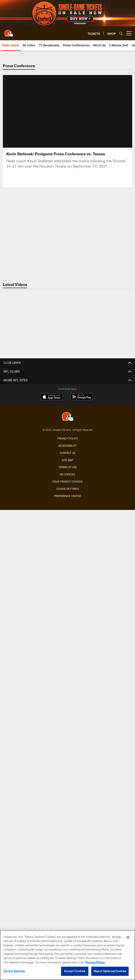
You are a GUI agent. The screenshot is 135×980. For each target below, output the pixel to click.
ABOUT (67, 757)
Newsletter (67, 796)
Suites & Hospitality (68, 575)
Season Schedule (67, 641)
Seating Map (67, 591)
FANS (67, 676)
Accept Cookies (75, 971)
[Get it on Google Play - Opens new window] (82, 865)
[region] (67, 955)
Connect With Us (67, 812)
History (68, 443)
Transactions (68, 412)
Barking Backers (68, 730)
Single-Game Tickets (67, 552)
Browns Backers (67, 715)
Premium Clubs (68, 583)
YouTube (67, 532)
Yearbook (68, 451)
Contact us (68, 919)
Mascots (68, 707)
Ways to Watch (67, 524)
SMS (68, 804)
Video (67, 478)
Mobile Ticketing (68, 598)
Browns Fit (67, 773)
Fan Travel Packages (68, 622)
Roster (68, 381)
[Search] (121, 33)
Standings (68, 427)
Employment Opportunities (67, 827)
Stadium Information (67, 820)
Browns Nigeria (67, 781)
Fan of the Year (67, 699)
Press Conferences (67, 509)
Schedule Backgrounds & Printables (68, 649)
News (67, 470)
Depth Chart (67, 396)
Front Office (68, 435)
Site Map (67, 926)
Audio (68, 493)
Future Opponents (67, 656)
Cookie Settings (14, 971)
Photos (68, 486)
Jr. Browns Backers (68, 722)
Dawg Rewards (68, 738)
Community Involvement (68, 765)
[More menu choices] (129, 33)
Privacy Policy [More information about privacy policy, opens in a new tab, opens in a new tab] (95, 962)
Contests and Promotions (68, 683)
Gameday (68, 691)
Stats (67, 419)
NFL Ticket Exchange (67, 614)
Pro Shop (67, 788)
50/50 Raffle (67, 746)
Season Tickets (67, 559)
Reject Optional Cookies (110, 971)
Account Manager (67, 567)
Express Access (67, 606)
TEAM (67, 373)
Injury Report (67, 404)
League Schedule (67, 664)
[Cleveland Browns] (68, 883)
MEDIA (67, 462)
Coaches (68, 388)
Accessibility (68, 912)
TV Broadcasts (68, 517)
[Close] (128, 937)
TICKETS (67, 544)
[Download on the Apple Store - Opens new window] (52, 863)
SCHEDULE (67, 633)
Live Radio (67, 501)
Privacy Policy (68, 904)
